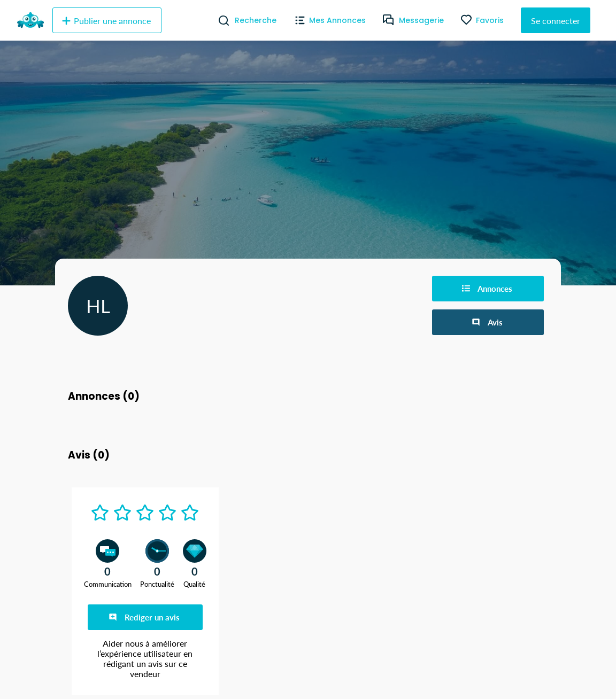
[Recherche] (220, 20)
